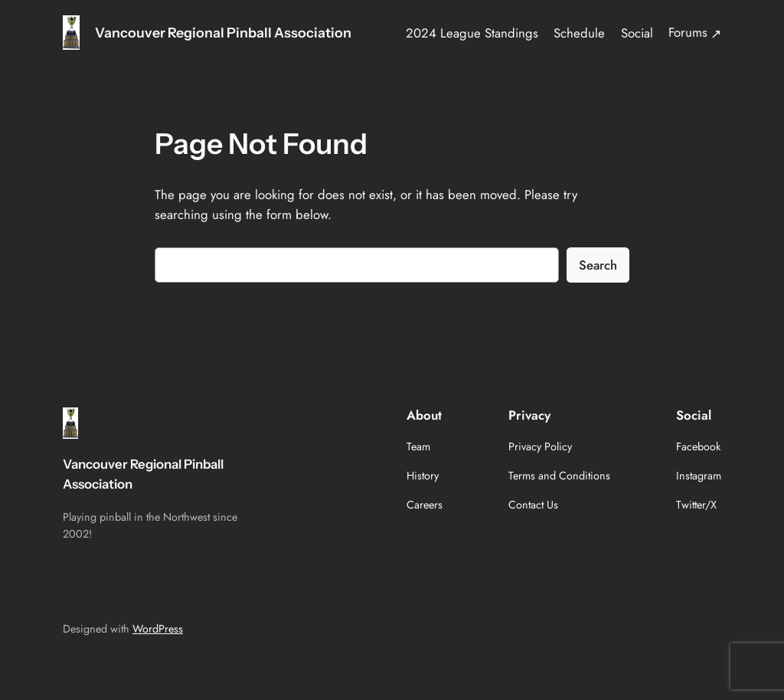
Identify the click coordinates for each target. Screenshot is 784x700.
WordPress (158, 629)
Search (598, 265)
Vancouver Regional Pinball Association (223, 33)
